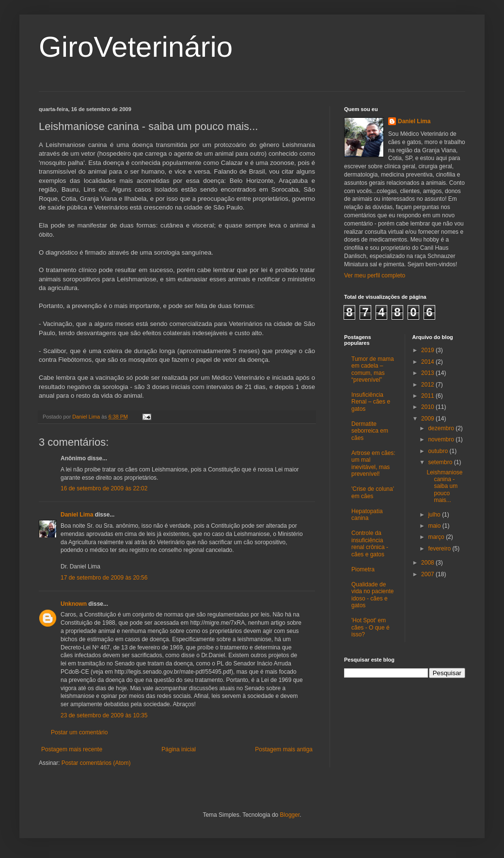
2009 (428, 419)
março (437, 537)
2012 (428, 385)
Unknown (74, 604)
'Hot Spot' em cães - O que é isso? (370, 627)
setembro (441, 462)
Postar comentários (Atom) (96, 763)
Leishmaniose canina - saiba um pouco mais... (444, 486)
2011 (428, 396)
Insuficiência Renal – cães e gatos (371, 402)
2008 (428, 563)
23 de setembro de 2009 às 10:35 (104, 715)
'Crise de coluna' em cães (373, 492)
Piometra (363, 569)
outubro (439, 451)
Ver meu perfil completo (375, 275)
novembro (442, 439)
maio (435, 526)
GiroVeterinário (136, 47)
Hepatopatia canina (367, 515)
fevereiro (440, 549)
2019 (428, 350)
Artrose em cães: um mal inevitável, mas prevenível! (373, 463)
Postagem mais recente (72, 749)
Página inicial (179, 749)
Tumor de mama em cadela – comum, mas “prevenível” (373, 369)
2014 (428, 362)
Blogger (290, 815)
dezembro (442, 428)
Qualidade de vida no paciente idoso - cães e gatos (372, 595)
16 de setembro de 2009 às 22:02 (104, 488)
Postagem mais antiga (284, 749)
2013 (428, 373)
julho (435, 515)
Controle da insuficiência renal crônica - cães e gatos (370, 543)
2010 (428, 407)
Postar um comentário (79, 732)
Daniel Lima (77, 515)
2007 (428, 574)
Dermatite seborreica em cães (370, 431)
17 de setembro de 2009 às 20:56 (104, 578)
